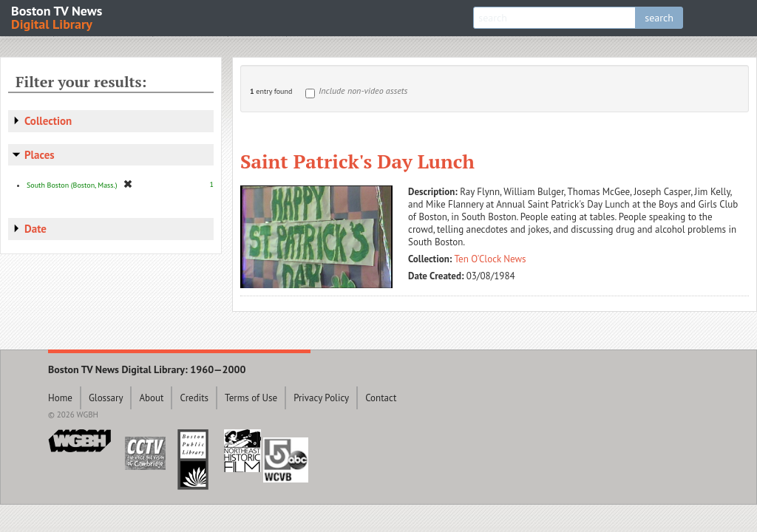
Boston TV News (58, 17)
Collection (48, 121)
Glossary (106, 398)
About (151, 398)
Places (40, 155)
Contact (381, 398)
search (659, 18)
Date (35, 229)
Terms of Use (251, 398)
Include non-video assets (363, 91)
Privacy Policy (321, 398)
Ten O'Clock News (490, 259)
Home (60, 398)
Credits (194, 398)
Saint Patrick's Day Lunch (357, 161)
